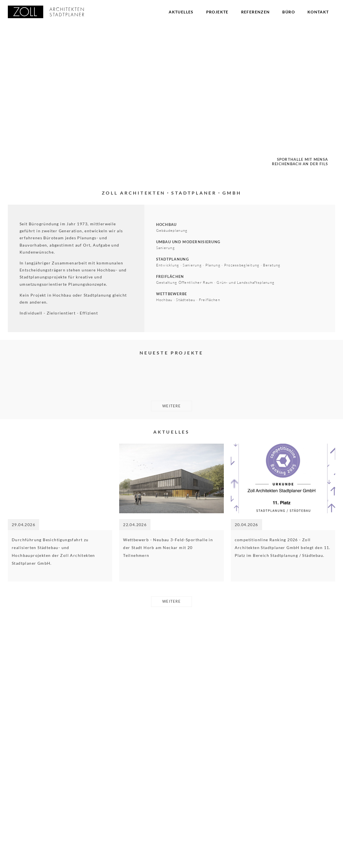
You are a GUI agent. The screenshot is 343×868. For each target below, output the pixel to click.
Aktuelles (181, 12)
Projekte (217, 12)
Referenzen (256, 12)
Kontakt (318, 12)
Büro (289, 12)
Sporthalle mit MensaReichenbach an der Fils (297, 161)
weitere (172, 625)
